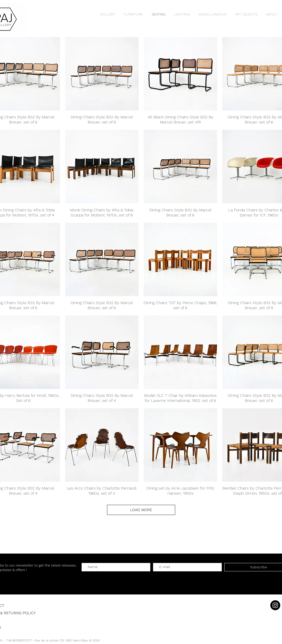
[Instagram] (275, 605)
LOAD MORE (141, 510)
